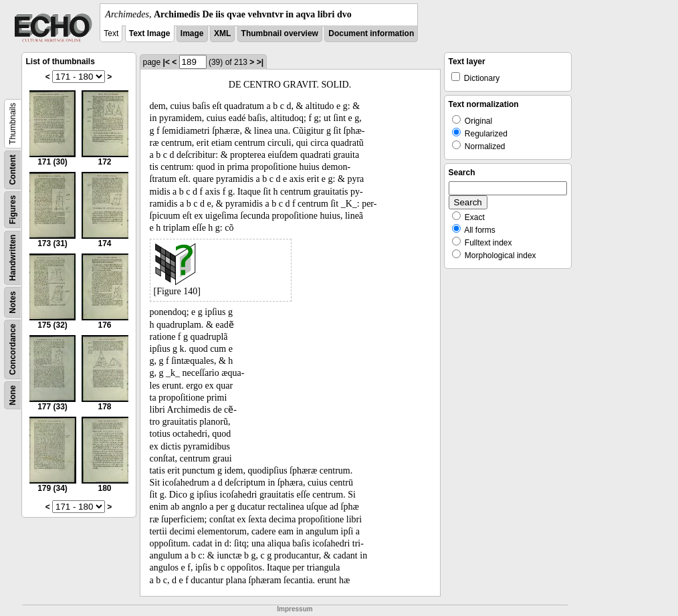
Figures (13, 210)
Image (192, 33)
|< (166, 62)
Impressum (295, 609)
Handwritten (13, 258)
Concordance (13, 349)
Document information (371, 33)
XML (222, 33)
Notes (13, 302)
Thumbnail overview (280, 33)
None (13, 395)
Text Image (150, 33)
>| (260, 62)
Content (13, 170)
